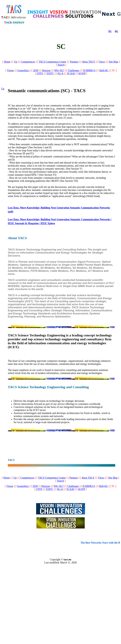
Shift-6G (104, 70)
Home (7, 62)
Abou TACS (88, 62)
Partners (74, 62)
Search (61, 65)
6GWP (82, 73)
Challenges (74, 70)
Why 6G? (59, 70)
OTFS (40, 73)
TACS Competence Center (52, 62)
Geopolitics (23, 70)
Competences (28, 62)
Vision (10, 70)
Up (16, 62)
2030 (36, 70)
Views (102, 62)
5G (110, 31)
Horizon (46, 70)
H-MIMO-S (89, 70)
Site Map (113, 62)
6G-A (60, 73)
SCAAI (71, 73)
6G (117, 31)
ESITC (50, 73)
